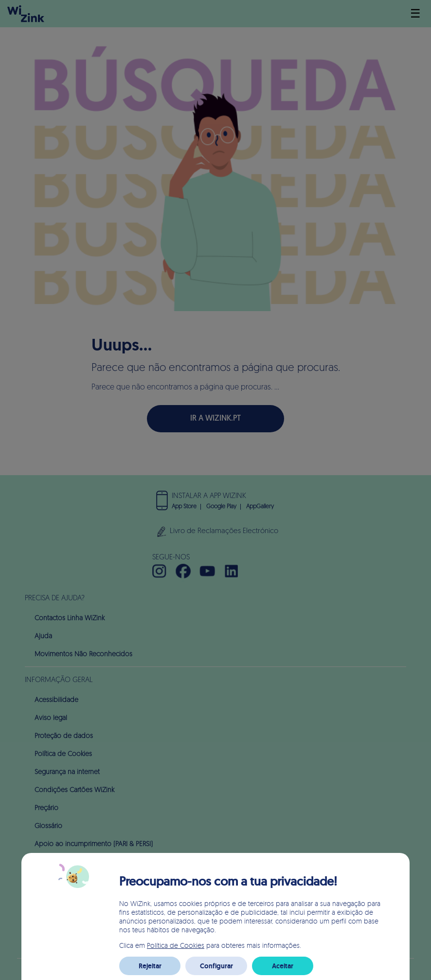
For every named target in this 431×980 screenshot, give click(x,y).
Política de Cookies (176, 945)
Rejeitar (150, 966)
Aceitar (283, 966)
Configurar (216, 966)
